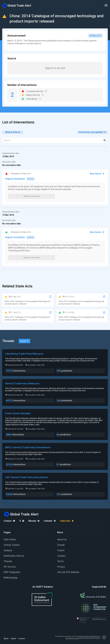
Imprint (61, 550)
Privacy (61, 567)
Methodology (11, 578)
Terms (60, 561)
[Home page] (17, 5)
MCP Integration (12, 572)
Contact (61, 556)
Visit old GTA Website (68, 572)
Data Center (10, 539)
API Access (10, 567)
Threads (8, 561)
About (6, 639)
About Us (62, 539)
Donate (61, 545)
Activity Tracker (12, 545)
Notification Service (14, 556)
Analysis (8, 550)
